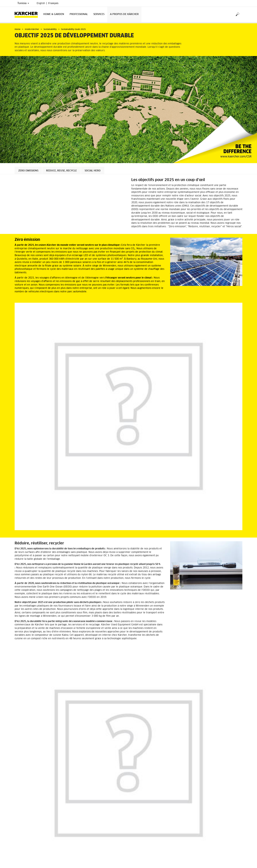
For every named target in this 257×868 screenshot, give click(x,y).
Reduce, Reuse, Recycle (61, 171)
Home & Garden (54, 14)
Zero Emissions (28, 171)
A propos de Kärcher (124, 14)
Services (99, 14)
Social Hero (93, 171)
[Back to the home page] (28, 15)
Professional (79, 14)
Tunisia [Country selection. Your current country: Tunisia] (23, 3)
